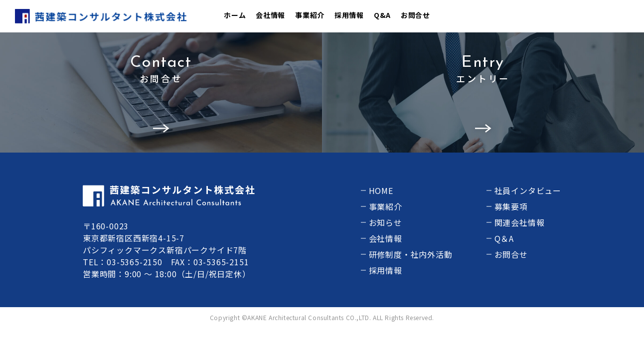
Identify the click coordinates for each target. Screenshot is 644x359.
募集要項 (511, 206)
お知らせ (386, 222)
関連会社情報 (520, 222)
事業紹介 (310, 15)
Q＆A (504, 238)
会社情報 (270, 15)
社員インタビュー (528, 190)
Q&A (382, 15)
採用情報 (349, 15)
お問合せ (415, 15)
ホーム (235, 15)
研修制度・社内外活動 (411, 254)
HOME (381, 190)
